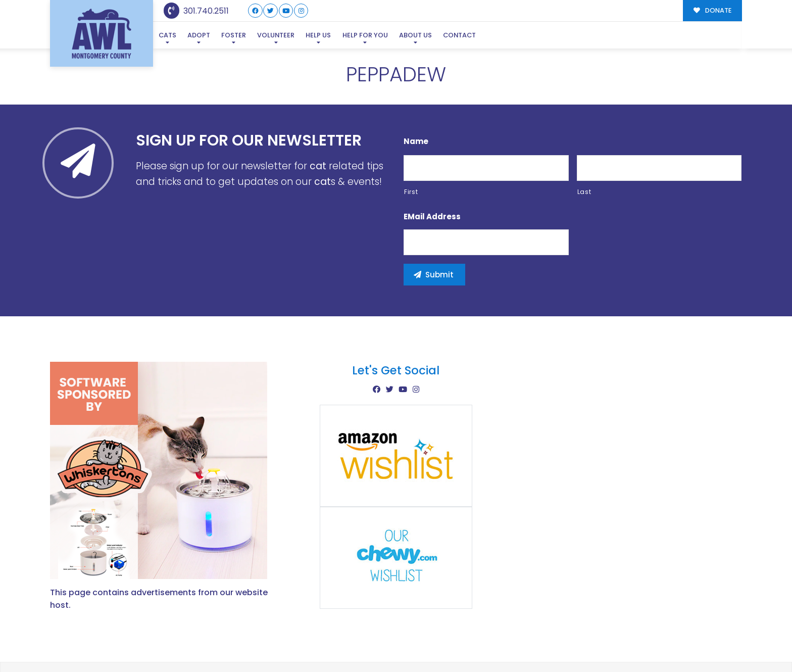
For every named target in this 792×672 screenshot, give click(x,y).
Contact (459, 35)
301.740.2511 (196, 11)
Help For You (365, 35)
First (411, 192)
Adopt (199, 35)
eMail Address (432, 217)
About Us (415, 35)
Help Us (318, 35)
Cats (167, 35)
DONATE (712, 10)
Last (584, 192)
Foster (234, 35)
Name (416, 141)
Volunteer (276, 35)
